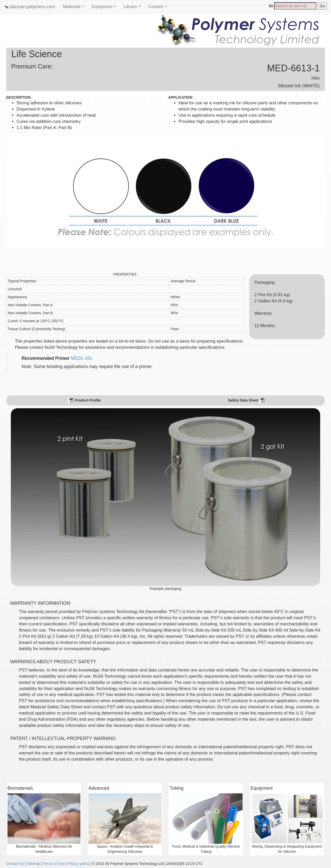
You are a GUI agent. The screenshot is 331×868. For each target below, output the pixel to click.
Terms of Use (54, 864)
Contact (159, 8)
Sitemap (33, 864)
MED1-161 (81, 358)
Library (133, 8)
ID (271, 6)
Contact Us (15, 864)
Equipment (105, 8)
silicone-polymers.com (30, 7)
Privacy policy (78, 864)
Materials (75, 8)
